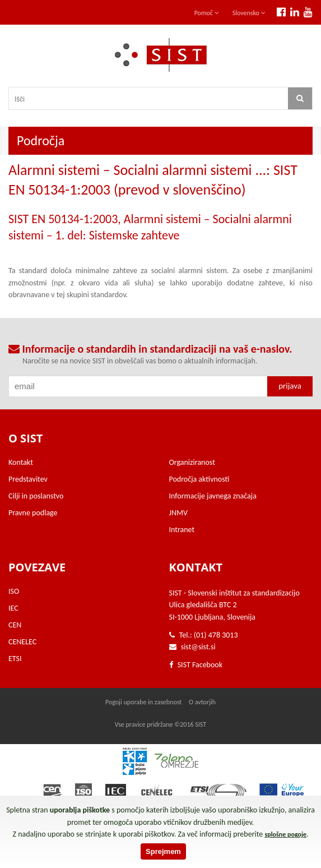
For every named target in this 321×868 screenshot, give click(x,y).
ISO (14, 591)
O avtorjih (202, 702)
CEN (15, 625)
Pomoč (207, 13)
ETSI (15, 659)
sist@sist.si (198, 647)
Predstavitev (28, 479)
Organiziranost (192, 462)
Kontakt (21, 462)
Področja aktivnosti (199, 479)
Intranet (182, 530)
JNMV (178, 513)
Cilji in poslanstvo (36, 496)
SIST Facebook (196, 665)
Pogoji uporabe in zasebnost (143, 702)
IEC (13, 608)
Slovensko (249, 13)
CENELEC (22, 642)
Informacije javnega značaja (213, 496)
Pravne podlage (33, 513)
